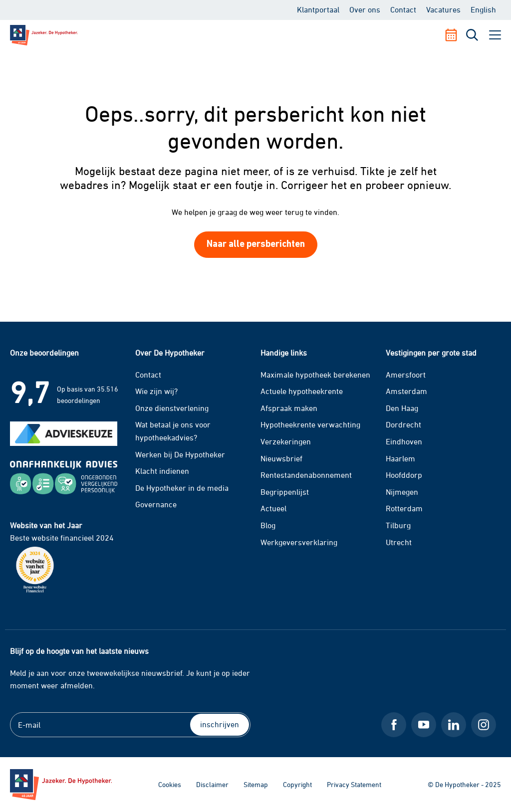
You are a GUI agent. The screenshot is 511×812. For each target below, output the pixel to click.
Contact (403, 9)
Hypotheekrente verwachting (310, 424)
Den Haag (402, 408)
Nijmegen (402, 492)
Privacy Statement (354, 784)
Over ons (365, 9)
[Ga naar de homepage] (61, 785)
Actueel (273, 508)
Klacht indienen (162, 471)
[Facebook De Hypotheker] (394, 725)
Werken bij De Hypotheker (180, 454)
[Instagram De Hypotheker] (484, 725)
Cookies (170, 784)
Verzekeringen (286, 441)
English (483, 9)
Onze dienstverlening (172, 408)
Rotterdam (404, 508)
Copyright (297, 784)
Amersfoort (406, 375)
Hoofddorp (404, 475)
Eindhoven (404, 441)
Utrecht (399, 542)
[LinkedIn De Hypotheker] (454, 725)
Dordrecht (403, 424)
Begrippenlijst (285, 492)
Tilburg (398, 525)
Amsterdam (406, 391)
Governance (156, 504)
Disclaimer (212, 784)
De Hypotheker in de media (182, 488)
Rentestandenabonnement (306, 475)
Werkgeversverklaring (299, 542)
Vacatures (443, 9)
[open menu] (495, 35)
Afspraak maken (289, 408)
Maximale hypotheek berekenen (315, 375)
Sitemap (256, 784)
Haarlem (400, 458)
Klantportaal (318, 9)
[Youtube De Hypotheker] (424, 725)
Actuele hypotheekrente (302, 391)
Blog (268, 525)
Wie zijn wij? (156, 391)
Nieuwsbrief (281, 458)
